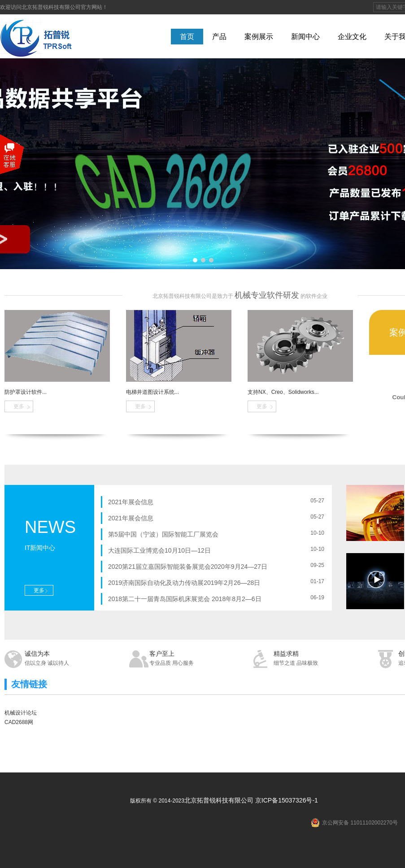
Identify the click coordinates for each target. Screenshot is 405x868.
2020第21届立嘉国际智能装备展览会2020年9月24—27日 (188, 567)
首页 (187, 37)
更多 (19, 406)
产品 (219, 37)
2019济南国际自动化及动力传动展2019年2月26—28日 (184, 583)
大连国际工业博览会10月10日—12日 (159, 550)
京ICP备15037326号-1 (287, 800)
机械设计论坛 (21, 713)
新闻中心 (305, 37)
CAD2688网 (19, 722)
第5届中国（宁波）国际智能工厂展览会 (163, 534)
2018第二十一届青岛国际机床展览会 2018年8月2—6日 (185, 599)
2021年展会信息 (131, 502)
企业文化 (352, 37)
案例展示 (259, 37)
